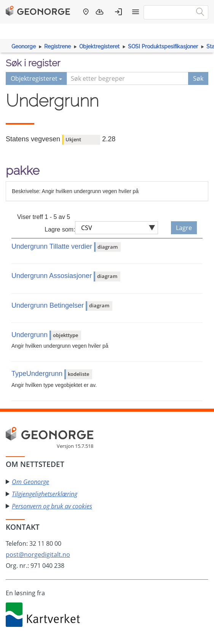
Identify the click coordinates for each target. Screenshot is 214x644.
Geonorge (24, 46)
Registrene (57, 46)
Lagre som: (60, 229)
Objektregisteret (99, 46)
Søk (198, 78)
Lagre (184, 228)
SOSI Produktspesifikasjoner (163, 46)
